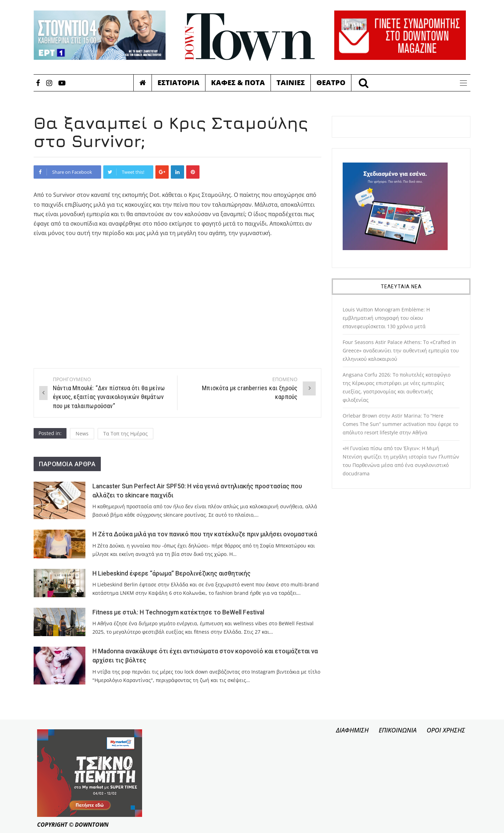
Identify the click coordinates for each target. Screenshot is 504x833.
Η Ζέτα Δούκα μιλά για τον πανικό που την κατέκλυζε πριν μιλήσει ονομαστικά (205, 534)
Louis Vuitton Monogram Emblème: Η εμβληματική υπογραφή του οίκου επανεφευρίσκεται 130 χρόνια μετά (386, 318)
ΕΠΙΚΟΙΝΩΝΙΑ (398, 730)
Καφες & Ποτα (238, 82)
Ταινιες (291, 82)
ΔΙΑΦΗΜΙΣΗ (352, 730)
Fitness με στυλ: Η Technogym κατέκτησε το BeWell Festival (178, 612)
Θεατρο (331, 82)
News (82, 433)
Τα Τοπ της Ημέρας (125, 433)
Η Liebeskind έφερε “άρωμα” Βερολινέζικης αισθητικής (171, 573)
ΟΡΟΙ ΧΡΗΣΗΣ (446, 730)
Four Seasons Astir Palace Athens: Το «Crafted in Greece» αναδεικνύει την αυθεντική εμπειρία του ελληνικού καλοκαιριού (401, 350)
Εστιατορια (178, 82)
